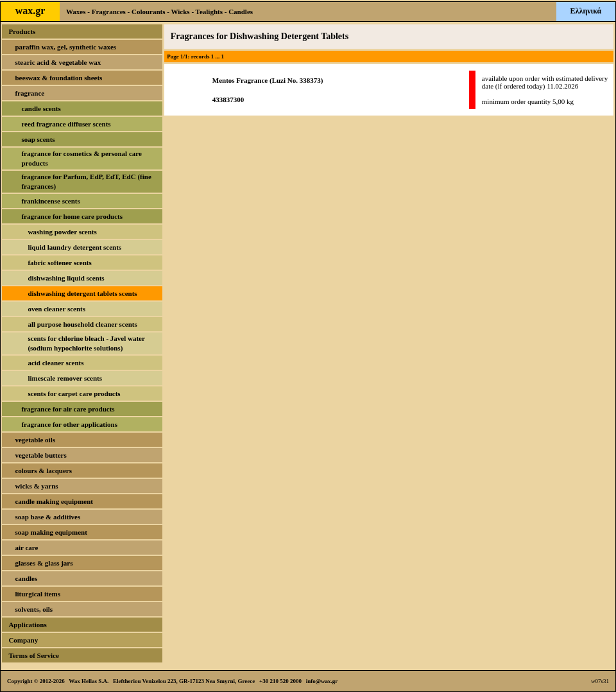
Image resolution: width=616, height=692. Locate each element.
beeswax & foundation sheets (58, 78)
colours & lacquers (43, 471)
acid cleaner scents (56, 363)
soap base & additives (47, 517)
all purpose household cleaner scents (82, 324)
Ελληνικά (586, 11)
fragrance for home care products (72, 216)
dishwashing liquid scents (66, 278)
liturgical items (38, 594)
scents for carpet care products (74, 394)
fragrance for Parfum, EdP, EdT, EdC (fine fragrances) (86, 181)
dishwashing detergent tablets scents (82, 293)
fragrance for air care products (68, 409)
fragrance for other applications (69, 424)
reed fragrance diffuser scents (66, 124)
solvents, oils (34, 609)
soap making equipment (51, 532)
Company (23, 640)
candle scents (41, 108)
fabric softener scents (59, 263)
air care (26, 548)
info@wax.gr (322, 681)
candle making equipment (54, 501)
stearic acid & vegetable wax (58, 62)
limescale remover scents (65, 378)
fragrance (30, 93)
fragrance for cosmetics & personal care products (81, 158)
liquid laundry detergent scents (74, 247)
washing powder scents (62, 232)
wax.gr (30, 11)
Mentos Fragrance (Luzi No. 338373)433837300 (268, 90)
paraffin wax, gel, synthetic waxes (65, 47)
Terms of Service (33, 655)
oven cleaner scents (56, 309)
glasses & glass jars (44, 563)
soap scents (38, 139)
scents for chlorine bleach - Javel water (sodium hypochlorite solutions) (86, 343)
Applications (27, 625)
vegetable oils (35, 440)
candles (26, 578)
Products (22, 31)
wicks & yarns (36, 486)
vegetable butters (40, 455)
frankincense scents (50, 201)
